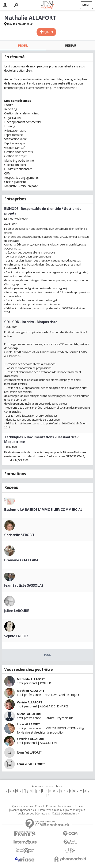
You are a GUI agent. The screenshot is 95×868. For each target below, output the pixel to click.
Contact (39, 806)
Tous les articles (25, 814)
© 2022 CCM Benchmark (66, 814)
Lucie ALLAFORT (28, 724)
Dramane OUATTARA (21, 560)
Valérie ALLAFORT (30, 702)
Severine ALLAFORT (31, 739)
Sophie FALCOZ (16, 636)
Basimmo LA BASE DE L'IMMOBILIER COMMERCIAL (43, 510)
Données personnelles (23, 810)
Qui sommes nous (22, 806)
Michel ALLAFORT (29, 714)
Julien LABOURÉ (16, 611)
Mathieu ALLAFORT (31, 691)
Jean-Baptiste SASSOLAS (24, 585)
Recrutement (65, 806)
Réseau (71, 45)
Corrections (43, 814)
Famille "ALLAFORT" (31, 764)
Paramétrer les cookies (51, 810)
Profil (23, 45)
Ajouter (48, 32)
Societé (79, 806)
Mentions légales (76, 810)
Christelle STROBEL (20, 535)
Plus (47, 655)
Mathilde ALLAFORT (31, 679)
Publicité (51, 806)
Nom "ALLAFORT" (29, 752)
